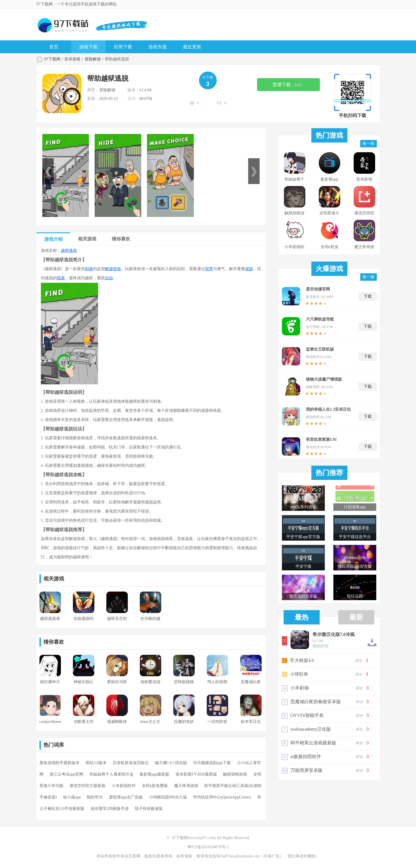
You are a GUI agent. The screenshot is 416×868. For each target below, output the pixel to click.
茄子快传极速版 (149, 809)
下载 (368, 296)
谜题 (249, 269)
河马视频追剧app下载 (212, 763)
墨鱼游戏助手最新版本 (59, 763)
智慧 (209, 269)
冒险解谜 (93, 59)
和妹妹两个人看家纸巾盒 (112, 774)
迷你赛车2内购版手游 (110, 809)
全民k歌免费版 (155, 786)
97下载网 (52, 59)
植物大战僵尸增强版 (324, 379)
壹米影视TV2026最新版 (196, 774)
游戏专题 (158, 47)
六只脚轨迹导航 (320, 319)
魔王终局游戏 (186, 786)
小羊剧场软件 (124, 786)
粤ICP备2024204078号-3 (208, 847)
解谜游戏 (113, 269)
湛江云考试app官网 (66, 774)
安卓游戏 (72, 59)
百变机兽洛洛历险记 (131, 763)
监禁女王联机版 (320, 349)
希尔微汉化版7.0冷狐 (334, 634)
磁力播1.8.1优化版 (171, 763)
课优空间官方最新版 (87, 786)
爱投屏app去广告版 (126, 797)
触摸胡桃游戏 (235, 774)
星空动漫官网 (318, 289)
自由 (109, 278)
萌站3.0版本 (96, 763)
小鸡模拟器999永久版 (168, 797)
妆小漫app (72, 797)
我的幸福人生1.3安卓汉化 (329, 409)
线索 (61, 278)
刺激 (89, 269)
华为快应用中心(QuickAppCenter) (222, 797)
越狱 (65, 251)
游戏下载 (88, 47)
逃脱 (73, 251)
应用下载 (123, 47)
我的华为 (95, 797)
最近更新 (192, 47)
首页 (54, 47)
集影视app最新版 (154, 774)
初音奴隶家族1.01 (322, 439)
